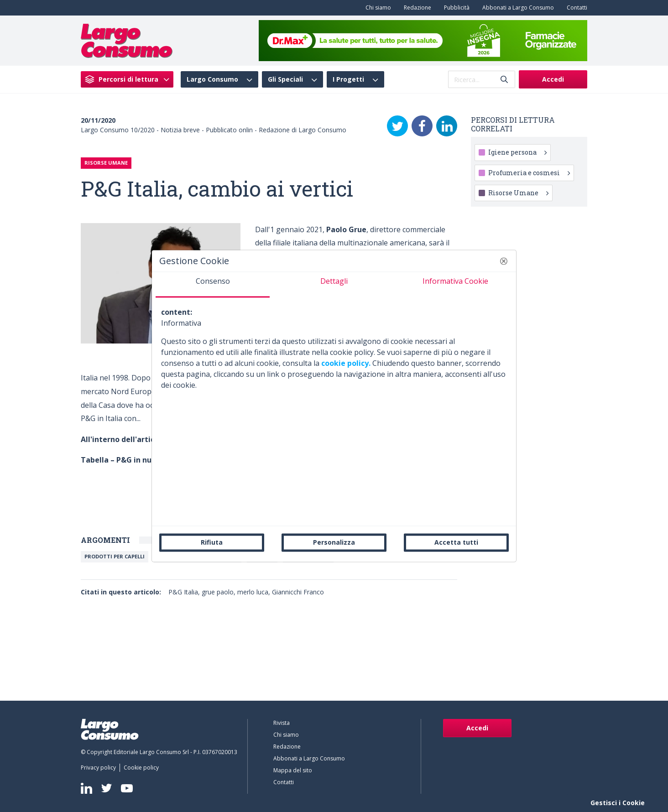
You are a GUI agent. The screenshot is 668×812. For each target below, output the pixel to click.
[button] (504, 261)
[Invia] (504, 80)
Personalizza (334, 542)
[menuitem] (376, 8)
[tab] (213, 285)
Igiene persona (517, 152)
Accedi (553, 79)
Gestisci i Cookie (618, 803)
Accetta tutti (456, 542)
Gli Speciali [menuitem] (285, 79)
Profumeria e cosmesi (529, 173)
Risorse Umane (518, 193)
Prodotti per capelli (115, 556)
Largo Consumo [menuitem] (212, 79)
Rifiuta (212, 542)
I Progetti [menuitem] (348, 79)
